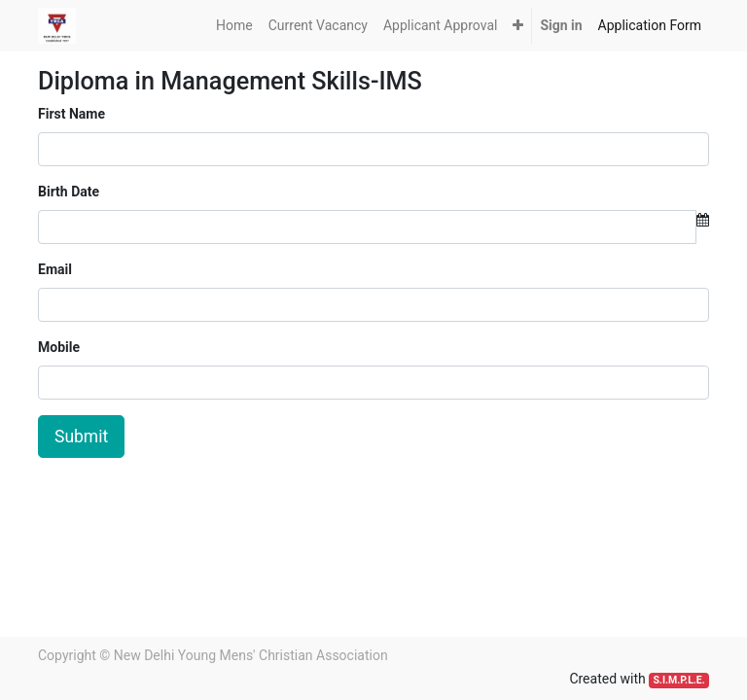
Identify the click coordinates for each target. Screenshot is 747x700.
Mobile (59, 347)
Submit (81, 437)
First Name (71, 114)
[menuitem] (234, 26)
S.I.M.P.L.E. (678, 680)
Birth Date (69, 192)
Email (55, 269)
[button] (518, 26)
